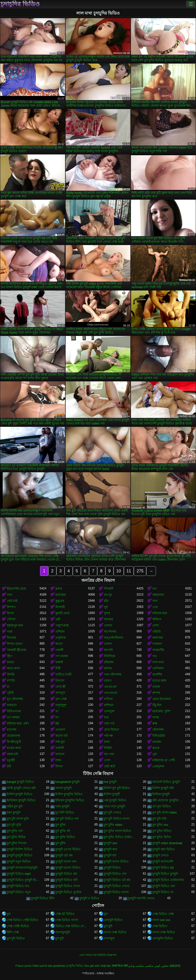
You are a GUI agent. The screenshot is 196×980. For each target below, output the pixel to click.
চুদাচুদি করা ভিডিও (164, 849)
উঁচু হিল (157, 705)
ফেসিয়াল (158, 668)
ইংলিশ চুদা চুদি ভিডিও (117, 788)
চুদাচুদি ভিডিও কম (66, 874)
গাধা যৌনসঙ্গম (113, 674)
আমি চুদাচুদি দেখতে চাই (21, 788)
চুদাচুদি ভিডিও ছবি (66, 880)
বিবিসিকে (109, 656)
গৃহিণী (10, 693)
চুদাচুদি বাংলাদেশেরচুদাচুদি (22, 868)
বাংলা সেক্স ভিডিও (115, 932)
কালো (59, 644)
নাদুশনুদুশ (61, 705)
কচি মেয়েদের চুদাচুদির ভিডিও (169, 800)
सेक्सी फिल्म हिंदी (120, 966)
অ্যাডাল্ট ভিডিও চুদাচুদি (166, 782)
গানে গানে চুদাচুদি (114, 806)
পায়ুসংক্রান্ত (62, 625)
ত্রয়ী (58, 619)
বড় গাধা (109, 754)
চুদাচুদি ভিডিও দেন (164, 886)
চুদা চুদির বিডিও (162, 831)
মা (8, 687)
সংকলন (157, 644)
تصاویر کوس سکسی (157, 966)
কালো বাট (62, 736)
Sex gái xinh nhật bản (98, 966)
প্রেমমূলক (158, 766)
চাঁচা (106, 601)
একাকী (59, 650)
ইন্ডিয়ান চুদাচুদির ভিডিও (70, 800)
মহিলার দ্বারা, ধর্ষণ (18, 723)
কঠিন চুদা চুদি (15, 806)
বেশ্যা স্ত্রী (60, 687)
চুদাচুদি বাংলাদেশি (163, 862)
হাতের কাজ (159, 681)
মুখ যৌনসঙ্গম (15, 699)
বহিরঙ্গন (109, 662)
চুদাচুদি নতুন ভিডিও (19, 862)
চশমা (107, 742)
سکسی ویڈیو (136, 966)
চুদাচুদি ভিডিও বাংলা (116, 892)
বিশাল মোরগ (15, 644)
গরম (10, 632)
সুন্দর (107, 613)
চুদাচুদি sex (111, 843)
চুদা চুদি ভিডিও (16, 938)
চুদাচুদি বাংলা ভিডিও (116, 862)
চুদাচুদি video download (167, 843)
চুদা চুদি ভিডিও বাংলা (117, 819)
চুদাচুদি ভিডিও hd (163, 868)
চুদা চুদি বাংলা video (165, 813)
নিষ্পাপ (11, 607)
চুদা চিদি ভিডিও (65, 813)
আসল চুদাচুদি (64, 788)
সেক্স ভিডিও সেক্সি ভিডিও (23, 920)
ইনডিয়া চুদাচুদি (161, 794)
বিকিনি (108, 748)
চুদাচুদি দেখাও (161, 855)
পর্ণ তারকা (62, 656)
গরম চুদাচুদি (62, 806)
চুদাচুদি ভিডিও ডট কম (117, 880)
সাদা (155, 601)
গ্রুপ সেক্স (61, 699)
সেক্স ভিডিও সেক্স (163, 914)
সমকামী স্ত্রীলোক (16, 650)
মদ (57, 717)
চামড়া (10, 662)
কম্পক (156, 693)
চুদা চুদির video (113, 825)
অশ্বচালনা (158, 595)
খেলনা (108, 625)
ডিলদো (60, 681)
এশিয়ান (60, 632)
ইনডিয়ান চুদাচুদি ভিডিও (21, 800)
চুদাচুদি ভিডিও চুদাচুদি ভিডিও (23, 880)
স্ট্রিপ (9, 656)
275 (140, 571)
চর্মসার (108, 668)
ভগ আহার (13, 717)
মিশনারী (60, 607)
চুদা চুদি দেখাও (113, 813)
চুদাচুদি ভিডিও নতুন (19, 892)
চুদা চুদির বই (63, 831)
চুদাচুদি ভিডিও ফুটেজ (68, 892)
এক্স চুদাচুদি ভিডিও (115, 800)
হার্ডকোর (61, 595)
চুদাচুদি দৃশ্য (110, 855)
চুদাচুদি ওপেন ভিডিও (68, 849)
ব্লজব (59, 589)
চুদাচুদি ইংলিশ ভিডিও (20, 849)
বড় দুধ (108, 595)
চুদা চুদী (108, 926)
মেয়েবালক (13, 736)
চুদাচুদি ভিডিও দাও (18, 886)
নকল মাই (12, 754)
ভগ (155, 589)
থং (57, 711)
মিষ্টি (58, 668)
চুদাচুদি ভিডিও (112, 868)
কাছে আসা (13, 668)
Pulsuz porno (23, 966)
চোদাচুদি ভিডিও (113, 920)
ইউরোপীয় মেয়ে (16, 589)
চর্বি (9, 766)
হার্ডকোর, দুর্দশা (161, 711)
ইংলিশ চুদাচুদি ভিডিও (20, 794)
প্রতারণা (60, 730)
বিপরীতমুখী (14, 742)
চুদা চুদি (60, 938)
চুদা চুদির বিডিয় (16, 837)
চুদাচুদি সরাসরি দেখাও (141, 898)
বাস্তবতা (12, 705)
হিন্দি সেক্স (13, 932)
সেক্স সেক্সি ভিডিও (18, 926)
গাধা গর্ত (109, 723)
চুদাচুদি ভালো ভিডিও (68, 868)
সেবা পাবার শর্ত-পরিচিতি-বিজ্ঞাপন (98, 955)
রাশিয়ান (109, 705)
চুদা (9, 914)
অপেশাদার (110, 632)
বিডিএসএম (14, 711)
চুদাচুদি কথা (111, 849)
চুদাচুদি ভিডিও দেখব (68, 886)
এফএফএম (111, 693)
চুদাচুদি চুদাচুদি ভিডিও (20, 855)
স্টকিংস (157, 619)
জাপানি (108, 650)
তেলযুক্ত (109, 711)
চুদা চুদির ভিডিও (65, 837)
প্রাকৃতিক (60, 638)
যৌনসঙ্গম (158, 730)
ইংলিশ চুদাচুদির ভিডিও (69, 794)
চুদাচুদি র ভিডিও (89, 898)
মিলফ (10, 613)
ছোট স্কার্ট (109, 766)
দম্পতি (11, 681)
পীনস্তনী (109, 589)
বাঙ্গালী (60, 748)
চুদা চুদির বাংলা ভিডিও (118, 831)
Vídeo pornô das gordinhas (49, 966)
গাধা (10, 595)
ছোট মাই (12, 601)
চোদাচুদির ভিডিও (163, 938)
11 (129, 571)
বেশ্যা (156, 625)
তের (155, 607)
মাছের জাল (14, 748)
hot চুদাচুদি (110, 782)
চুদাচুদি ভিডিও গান (115, 874)
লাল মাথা (158, 662)
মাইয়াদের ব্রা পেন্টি (164, 760)
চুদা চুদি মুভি (14, 825)
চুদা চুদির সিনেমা (17, 843)
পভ (155, 656)
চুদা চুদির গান (15, 831)
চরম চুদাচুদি (14, 813)
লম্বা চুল (60, 742)
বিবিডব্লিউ (159, 736)
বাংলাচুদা (109, 938)
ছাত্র (106, 717)
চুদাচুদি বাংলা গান (66, 862)
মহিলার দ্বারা (160, 613)
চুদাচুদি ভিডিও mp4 (19, 874)
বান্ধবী (59, 662)
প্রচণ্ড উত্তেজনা (162, 699)
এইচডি (157, 632)
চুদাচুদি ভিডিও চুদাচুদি (165, 874)
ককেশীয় (157, 674)
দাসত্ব (156, 717)
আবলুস (60, 693)
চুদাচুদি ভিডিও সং (163, 892)
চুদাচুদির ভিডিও (20, 4)
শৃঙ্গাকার (108, 619)
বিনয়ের (11, 638)
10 (119, 571)
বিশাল (59, 766)
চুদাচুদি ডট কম (64, 855)
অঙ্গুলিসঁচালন (113, 638)
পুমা (155, 754)
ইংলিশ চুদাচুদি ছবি (163, 788)
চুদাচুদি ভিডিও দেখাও (117, 886)
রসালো (60, 754)
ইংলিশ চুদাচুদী (112, 794)
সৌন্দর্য (11, 619)
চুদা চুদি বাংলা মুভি (18, 819)
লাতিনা (108, 699)
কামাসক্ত (158, 638)
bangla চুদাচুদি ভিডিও (20, 782)
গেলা (107, 760)
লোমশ (108, 644)
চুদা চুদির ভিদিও (162, 837)
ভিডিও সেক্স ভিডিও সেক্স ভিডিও (72, 926)
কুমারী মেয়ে (62, 613)
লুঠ (106, 607)
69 (57, 723)
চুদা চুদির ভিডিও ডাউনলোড (120, 837)
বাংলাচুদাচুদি (63, 932)
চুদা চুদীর (60, 843)
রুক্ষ (155, 723)
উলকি (11, 674)
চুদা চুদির (60, 825)
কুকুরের (60, 601)
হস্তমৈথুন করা (15, 625)
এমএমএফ (110, 687)
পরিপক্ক (108, 736)
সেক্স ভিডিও (160, 926)
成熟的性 (175, 966)
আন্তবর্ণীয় (158, 650)
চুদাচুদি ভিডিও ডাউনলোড (168, 880)
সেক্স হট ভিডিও (65, 914)
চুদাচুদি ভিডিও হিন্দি (43, 898)
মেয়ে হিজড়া (111, 730)
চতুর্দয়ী (11, 760)
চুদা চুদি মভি (160, 819)
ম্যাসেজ (12, 730)
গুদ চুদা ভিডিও (162, 806)
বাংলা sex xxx (161, 920)
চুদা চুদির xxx (160, 825)
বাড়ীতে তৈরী (63, 674)
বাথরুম (157, 742)
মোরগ (108, 681)
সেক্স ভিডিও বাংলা (67, 920)
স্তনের (156, 748)
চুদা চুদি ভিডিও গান (67, 819)
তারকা (156, 687)
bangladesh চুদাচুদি (68, 782)
